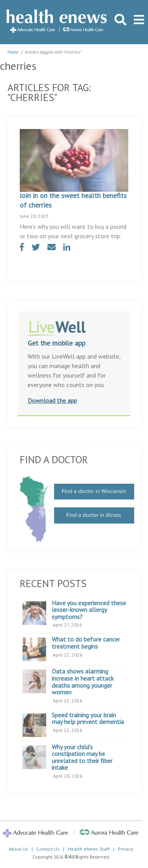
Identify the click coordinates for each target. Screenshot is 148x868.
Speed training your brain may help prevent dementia (88, 719)
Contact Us (48, 849)
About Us (18, 849)
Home (13, 52)
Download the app (52, 400)
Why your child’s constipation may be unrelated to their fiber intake (82, 758)
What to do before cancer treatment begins (86, 643)
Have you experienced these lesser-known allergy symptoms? (89, 610)
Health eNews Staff (89, 849)
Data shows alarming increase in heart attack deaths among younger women (83, 682)
